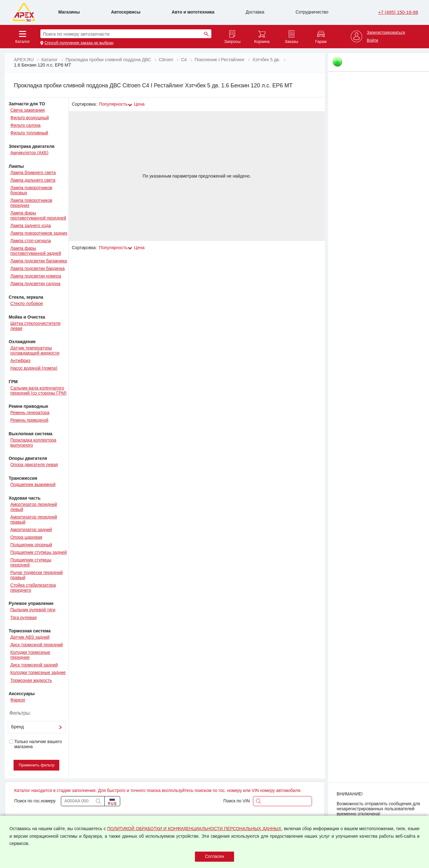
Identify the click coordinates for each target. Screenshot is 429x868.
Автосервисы (126, 12)
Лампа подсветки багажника (39, 261)
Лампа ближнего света (33, 173)
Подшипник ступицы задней (39, 552)
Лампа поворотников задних (39, 233)
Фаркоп (18, 700)
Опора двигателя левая (34, 465)
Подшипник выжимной (33, 485)
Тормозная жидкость (31, 680)
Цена (139, 104)
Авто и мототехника (193, 12)
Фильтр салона (26, 125)
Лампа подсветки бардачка (38, 269)
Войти (373, 40)
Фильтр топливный (29, 133)
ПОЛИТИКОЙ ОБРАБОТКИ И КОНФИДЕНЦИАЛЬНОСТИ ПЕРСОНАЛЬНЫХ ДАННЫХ (194, 829)
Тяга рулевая (24, 618)
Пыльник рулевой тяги (33, 610)
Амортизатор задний (31, 530)
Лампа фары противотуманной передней (38, 216)
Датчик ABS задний (30, 637)
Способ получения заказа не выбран (79, 43)
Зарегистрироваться (386, 32)
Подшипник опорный (31, 545)
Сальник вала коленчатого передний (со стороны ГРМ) (38, 391)
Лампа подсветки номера (36, 276)
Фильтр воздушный (30, 118)
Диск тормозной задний (34, 665)
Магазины (69, 12)
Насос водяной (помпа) (34, 368)
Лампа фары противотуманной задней (36, 251)
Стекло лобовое (27, 304)
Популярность (113, 104)
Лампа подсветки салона (35, 284)
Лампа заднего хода (31, 226)
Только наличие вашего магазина (35, 744)
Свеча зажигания (28, 110)
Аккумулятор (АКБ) (29, 153)
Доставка (255, 12)
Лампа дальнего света (33, 180)
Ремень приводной (29, 420)
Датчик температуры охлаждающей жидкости (35, 351)
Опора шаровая (26, 537)
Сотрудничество (312, 12)
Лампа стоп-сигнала (31, 241)
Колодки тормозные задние (38, 673)
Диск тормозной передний (37, 645)
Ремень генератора (30, 413)
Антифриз (21, 361)
